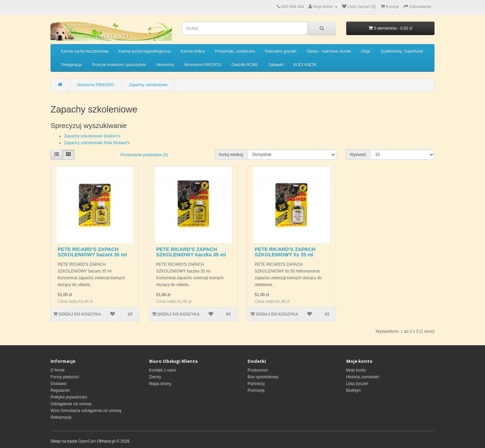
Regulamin (60, 390)
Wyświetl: (359, 155)
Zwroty (155, 377)
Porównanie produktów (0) (144, 155)
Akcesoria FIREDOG (203, 65)
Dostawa (58, 384)
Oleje (366, 51)
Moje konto (356, 370)
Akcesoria (165, 65)
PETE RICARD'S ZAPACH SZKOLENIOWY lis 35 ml (285, 252)
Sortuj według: (231, 155)
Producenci (258, 370)
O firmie (58, 370)
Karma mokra (193, 51)
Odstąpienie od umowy (71, 404)
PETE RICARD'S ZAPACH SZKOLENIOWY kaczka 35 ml (191, 252)
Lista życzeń (357, 384)
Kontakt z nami (163, 370)
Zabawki (276, 65)
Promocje (256, 390)
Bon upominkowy (263, 377)
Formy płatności (65, 377)
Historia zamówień (363, 377)
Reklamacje (61, 417)
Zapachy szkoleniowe (148, 85)
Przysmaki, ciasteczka (235, 51)
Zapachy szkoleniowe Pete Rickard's (97, 143)
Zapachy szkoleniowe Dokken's (92, 136)
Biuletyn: (354, 390)
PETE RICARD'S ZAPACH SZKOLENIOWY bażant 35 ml (92, 252)
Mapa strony (160, 384)
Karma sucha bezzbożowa (85, 51)
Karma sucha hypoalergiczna (145, 51)
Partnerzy (256, 384)
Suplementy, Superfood (402, 51)
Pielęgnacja (71, 65)
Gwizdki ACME (245, 65)
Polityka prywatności (69, 397)
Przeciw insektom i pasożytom (119, 65)
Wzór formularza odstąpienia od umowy (86, 411)
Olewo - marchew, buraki (329, 51)
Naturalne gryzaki (281, 51)
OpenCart (87, 441)
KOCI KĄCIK (305, 65)
